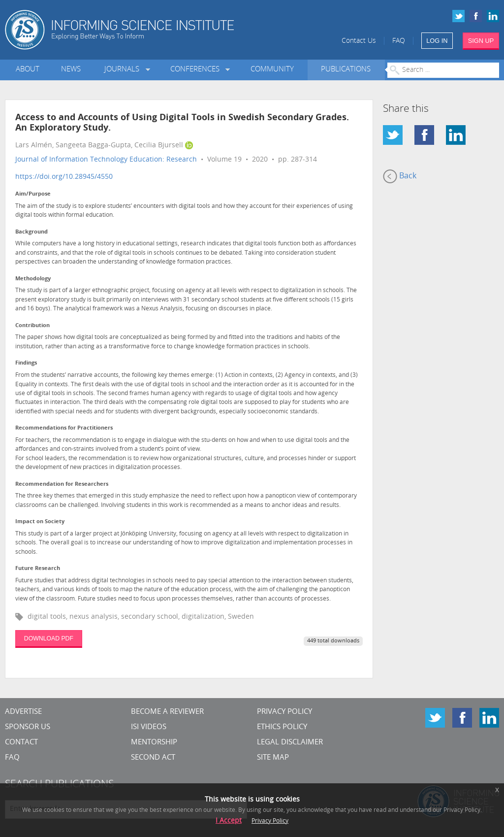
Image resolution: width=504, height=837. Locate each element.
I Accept (229, 821)
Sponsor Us (28, 727)
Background (31, 232)
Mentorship (154, 743)
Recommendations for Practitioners (64, 428)
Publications (346, 70)
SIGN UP (481, 41)
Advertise (23, 712)
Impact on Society (40, 522)
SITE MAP (273, 758)
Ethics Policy (282, 727)
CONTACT (21, 743)
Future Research (38, 569)
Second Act (153, 758)
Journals (124, 70)
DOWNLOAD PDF (49, 638)
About (28, 70)
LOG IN (437, 41)
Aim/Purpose (33, 194)
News (71, 70)
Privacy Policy (284, 712)
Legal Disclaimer (290, 743)
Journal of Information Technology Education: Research (106, 160)
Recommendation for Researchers (62, 485)
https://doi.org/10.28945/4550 (64, 177)
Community (272, 70)
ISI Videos (149, 727)
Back (400, 176)
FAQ (399, 41)
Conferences (197, 70)
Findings (26, 363)
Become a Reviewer (167, 712)
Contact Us (359, 41)
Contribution (32, 326)
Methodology (33, 279)
